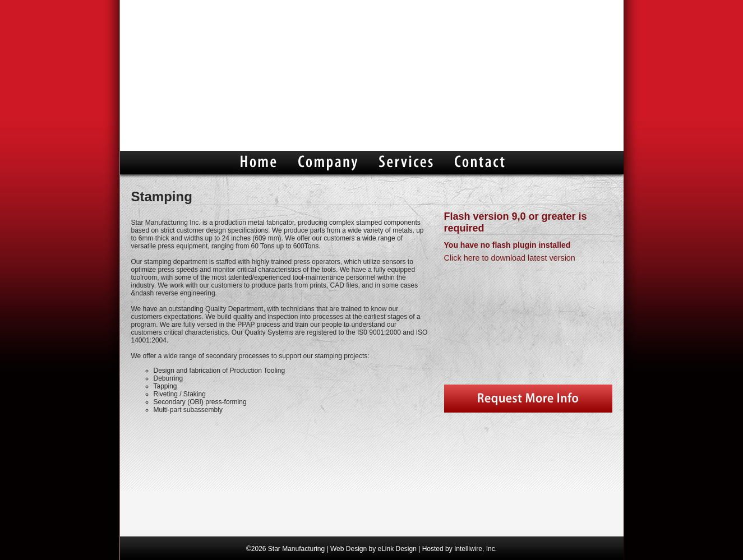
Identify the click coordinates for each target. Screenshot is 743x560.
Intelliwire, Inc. (476, 549)
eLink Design (397, 549)
